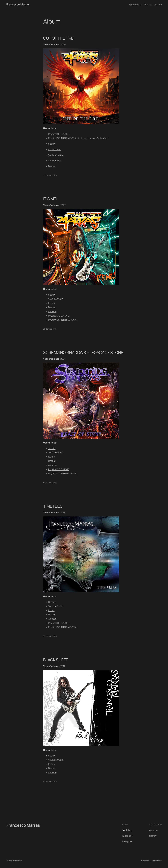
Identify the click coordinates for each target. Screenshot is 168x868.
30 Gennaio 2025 (50, 175)
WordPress (157, 860)
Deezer (52, 166)
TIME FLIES (53, 506)
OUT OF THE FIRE (58, 38)
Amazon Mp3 (55, 160)
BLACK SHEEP (56, 660)
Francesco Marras (18, 4)
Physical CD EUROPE (59, 134)
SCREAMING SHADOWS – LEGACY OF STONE (83, 353)
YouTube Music (56, 155)
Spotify (52, 144)
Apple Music (54, 149)
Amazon (52, 311)
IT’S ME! (50, 199)
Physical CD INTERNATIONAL (63, 138)
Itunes (51, 303)
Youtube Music (56, 299)
